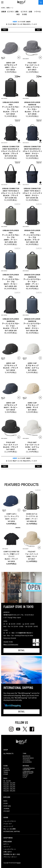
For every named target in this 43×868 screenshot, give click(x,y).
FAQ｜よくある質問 (9, 829)
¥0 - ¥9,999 (7, 781)
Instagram (11, 729)
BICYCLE (6, 768)
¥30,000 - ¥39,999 (9, 787)
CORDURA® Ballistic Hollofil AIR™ (29, 769)
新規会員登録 (8, 841)
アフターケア (8, 824)
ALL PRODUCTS (8, 753)
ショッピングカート (10, 849)
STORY (6, 803)
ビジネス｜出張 (26, 11)
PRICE (5, 778)
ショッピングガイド (10, 821)
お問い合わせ (8, 852)
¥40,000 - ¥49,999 (9, 789)
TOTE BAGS (26, 760)
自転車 (4, 11)
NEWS (5, 801)
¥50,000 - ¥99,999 (9, 791)
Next (38, 30)
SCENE (6, 766)
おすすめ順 (22, 22)
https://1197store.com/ (11, 644)
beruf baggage (21, 2)
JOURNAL (6, 808)
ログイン (6, 844)
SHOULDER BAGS (28, 758)
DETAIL (22, 650)
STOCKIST (7, 811)
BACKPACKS (26, 756)
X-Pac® (25, 777)
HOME (3, 8)
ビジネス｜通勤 (13, 11)
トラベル (37, 11)
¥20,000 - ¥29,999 (9, 785)
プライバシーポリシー (10, 857)
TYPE (24, 753)
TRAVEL (6, 772)
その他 (24, 14)
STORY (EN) (7, 806)
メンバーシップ (8, 826)
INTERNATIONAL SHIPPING (12, 831)
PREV (5, 30)
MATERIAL (26, 766)
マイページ (7, 847)
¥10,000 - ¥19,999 (9, 783)
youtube (18, 729)
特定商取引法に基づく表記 (12, 854)
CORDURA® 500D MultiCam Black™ (28, 772)
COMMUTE (7, 770)
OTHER (6, 774)
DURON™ (26, 775)
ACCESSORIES (27, 762)
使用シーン (10, 8)
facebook (32, 729)
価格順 (28, 22)
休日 (18, 14)
